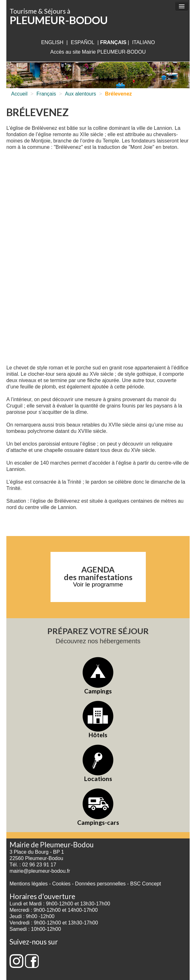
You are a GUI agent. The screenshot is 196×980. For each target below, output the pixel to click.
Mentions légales (29, 884)
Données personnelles (100, 884)
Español (83, 42)
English (52, 42)
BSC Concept (146, 884)
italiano (144, 42)
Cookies (61, 884)
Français (46, 94)
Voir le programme (98, 584)
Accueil (19, 94)
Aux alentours (80, 94)
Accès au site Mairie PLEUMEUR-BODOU (98, 52)
